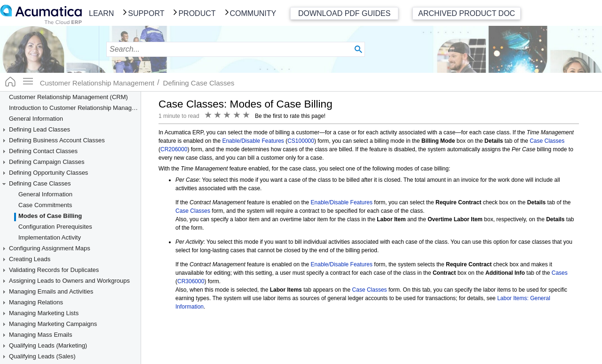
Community (253, 13)
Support (146, 13)
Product (197, 13)
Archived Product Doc (467, 13)
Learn (101, 13)
